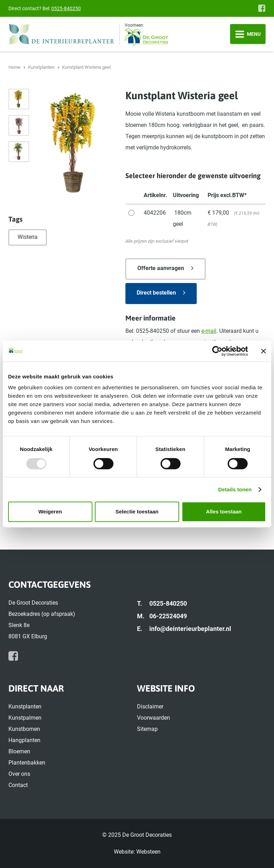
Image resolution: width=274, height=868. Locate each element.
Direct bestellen (156, 293)
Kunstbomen (24, 729)
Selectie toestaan (137, 512)
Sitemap (147, 729)
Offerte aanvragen (161, 268)
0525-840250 (66, 8)
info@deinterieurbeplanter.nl (190, 629)
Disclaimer (150, 706)
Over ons (19, 774)
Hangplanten (24, 740)
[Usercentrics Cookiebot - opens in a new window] (217, 351)
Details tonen (235, 489)
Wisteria (28, 237)
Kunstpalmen (25, 718)
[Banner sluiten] (263, 351)
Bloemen (19, 751)
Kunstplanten (25, 706)
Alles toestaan (224, 512)
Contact (18, 785)
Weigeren (50, 512)
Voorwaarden (154, 718)
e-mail (209, 331)
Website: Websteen (137, 852)
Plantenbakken (27, 763)
